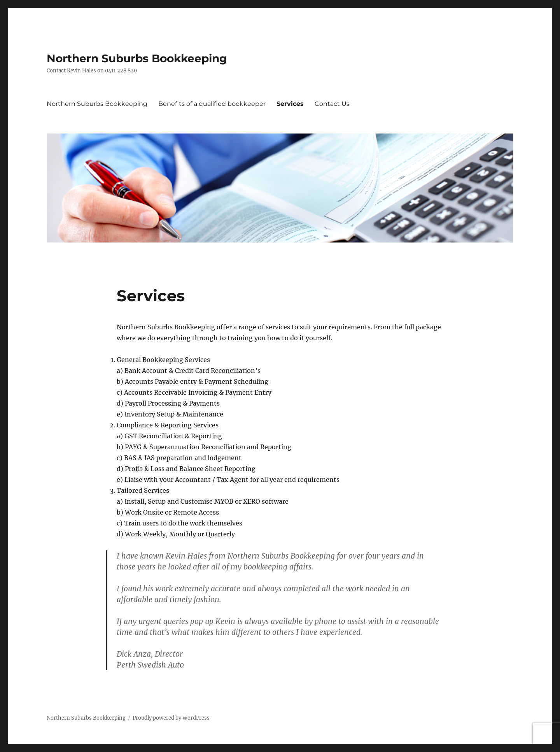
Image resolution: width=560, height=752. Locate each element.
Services (290, 104)
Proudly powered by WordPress (171, 718)
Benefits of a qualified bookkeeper (212, 104)
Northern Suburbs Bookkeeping (137, 58)
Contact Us (332, 104)
